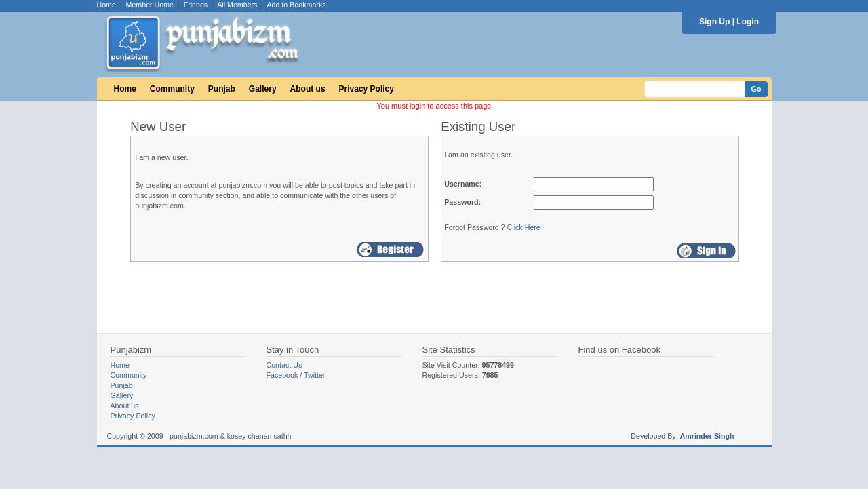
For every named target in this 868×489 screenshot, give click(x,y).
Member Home (150, 5)
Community (172, 89)
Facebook (282, 375)
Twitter (314, 375)
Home (106, 5)
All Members (237, 5)
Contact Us (284, 365)
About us (308, 89)
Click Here (524, 227)
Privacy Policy (367, 89)
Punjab (222, 89)
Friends (196, 5)
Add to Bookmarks (296, 5)
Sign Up (714, 22)
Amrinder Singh (707, 436)
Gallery (263, 89)
